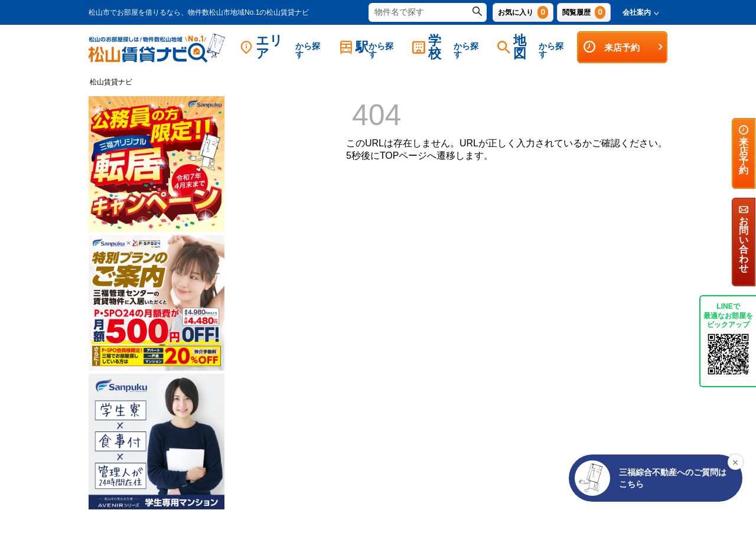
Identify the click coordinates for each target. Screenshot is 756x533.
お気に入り (523, 12)
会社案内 (641, 12)
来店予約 (624, 47)
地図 (534, 47)
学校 (449, 47)
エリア (284, 47)
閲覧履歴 (584, 12)
